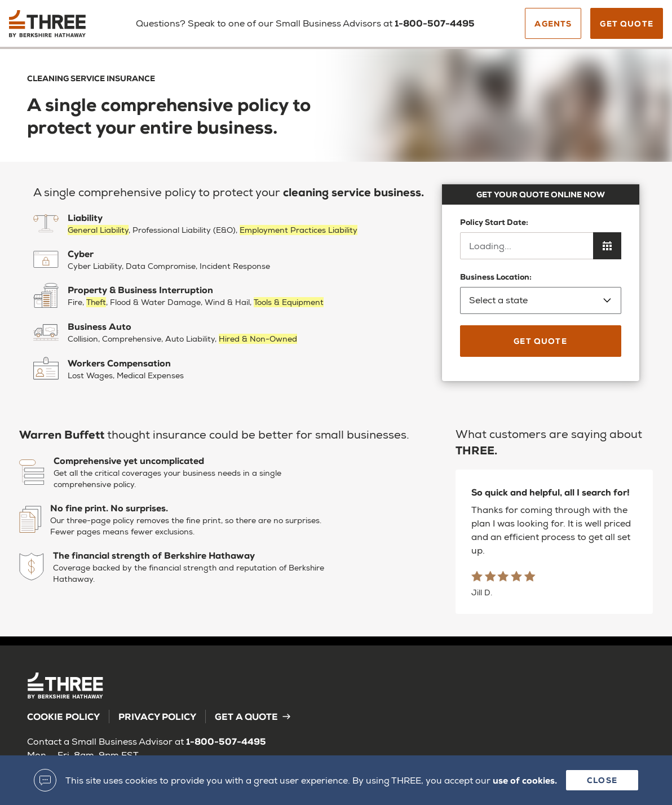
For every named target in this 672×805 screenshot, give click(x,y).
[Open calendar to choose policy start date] (607, 246)
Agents (553, 23)
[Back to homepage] (58, 28)
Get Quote (627, 23)
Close (602, 780)
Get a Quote (253, 716)
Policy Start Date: (494, 222)
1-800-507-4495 (226, 741)
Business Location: (541, 293)
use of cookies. (525, 780)
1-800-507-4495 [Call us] (435, 23)
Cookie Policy (63, 716)
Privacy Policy (157, 716)
